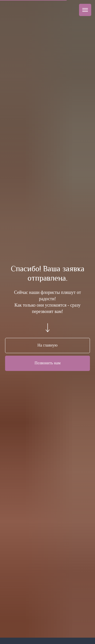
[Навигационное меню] (85, 10)
